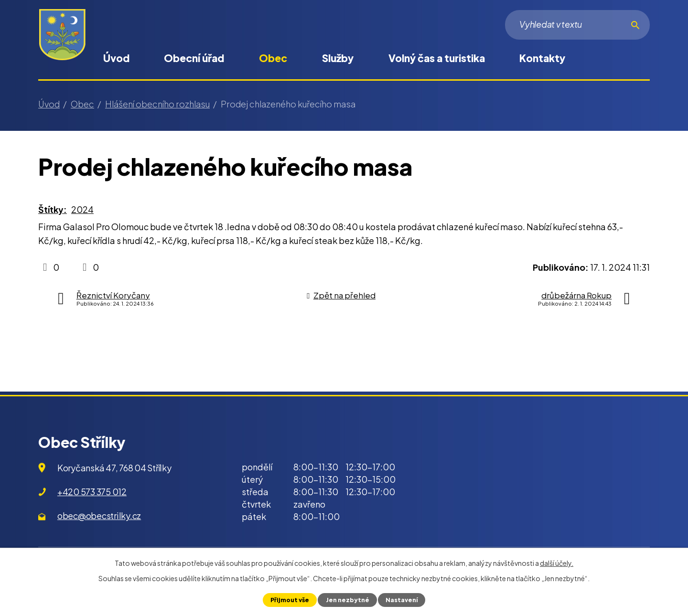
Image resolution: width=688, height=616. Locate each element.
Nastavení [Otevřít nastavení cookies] (401, 600)
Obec (273, 58)
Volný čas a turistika (437, 58)
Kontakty (542, 58)
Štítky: (53, 209)
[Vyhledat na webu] (577, 25)
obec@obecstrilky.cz (99, 515)
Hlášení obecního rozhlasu (157, 104)
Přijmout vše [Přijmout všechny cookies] (290, 600)
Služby (338, 58)
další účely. (557, 563)
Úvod (116, 58)
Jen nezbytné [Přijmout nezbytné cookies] (347, 600)
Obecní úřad (194, 58)
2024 (82, 209)
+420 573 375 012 (92, 492)
